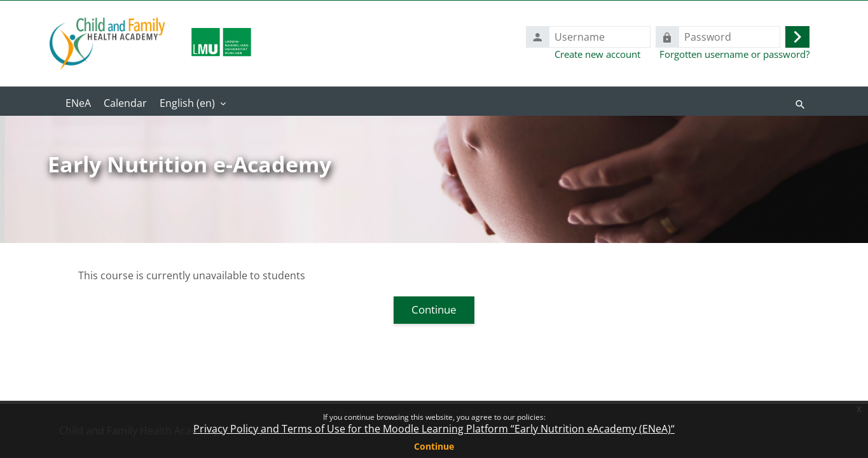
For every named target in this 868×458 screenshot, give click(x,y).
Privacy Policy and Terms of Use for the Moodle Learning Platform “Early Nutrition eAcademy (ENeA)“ (434, 429)
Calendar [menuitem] (125, 103)
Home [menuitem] (78, 104)
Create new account (597, 54)
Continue (434, 446)
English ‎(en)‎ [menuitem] (187, 103)
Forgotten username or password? (734, 54)
